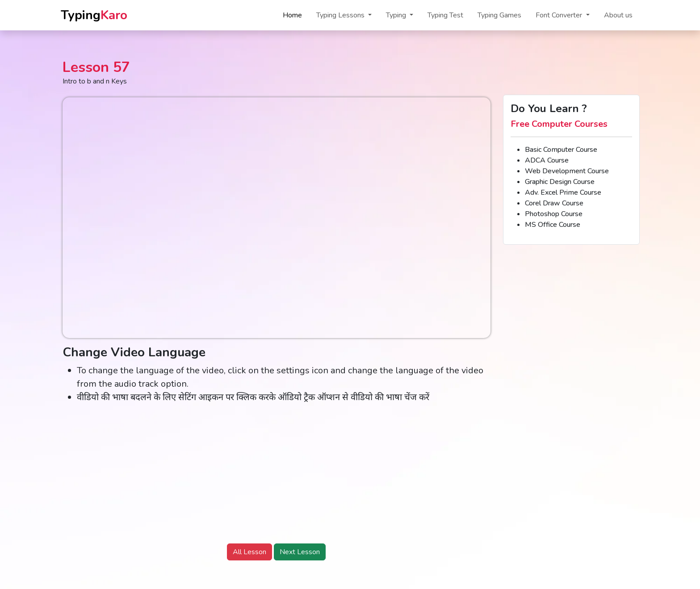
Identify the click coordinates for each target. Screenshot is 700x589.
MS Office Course (553, 225)
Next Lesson (300, 552)
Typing (94, 15)
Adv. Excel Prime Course (563, 192)
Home (292, 15)
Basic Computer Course (561, 150)
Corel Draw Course (554, 203)
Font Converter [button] (560, 15)
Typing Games (499, 15)
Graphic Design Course (560, 182)
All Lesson (249, 552)
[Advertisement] (277, 474)
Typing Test (445, 15)
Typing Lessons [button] (341, 15)
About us (618, 15)
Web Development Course (567, 171)
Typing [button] (397, 15)
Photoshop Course (554, 214)
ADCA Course (547, 160)
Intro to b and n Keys (95, 81)
